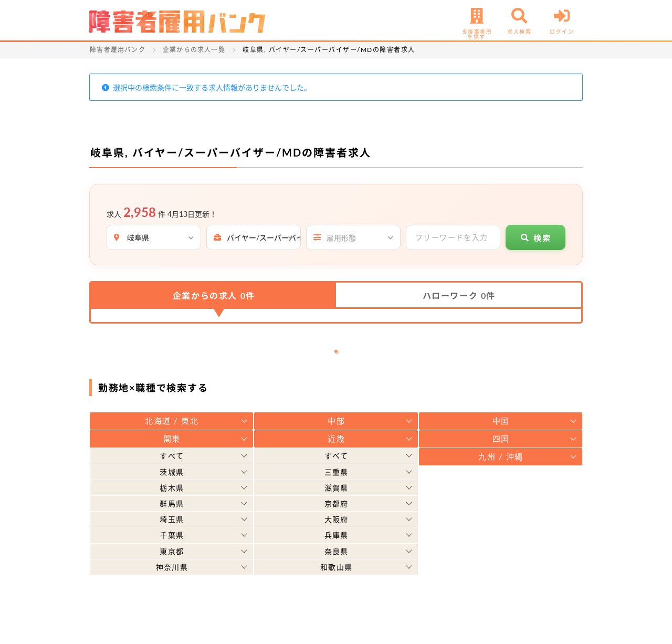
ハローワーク (459, 295)
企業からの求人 (214, 295)
